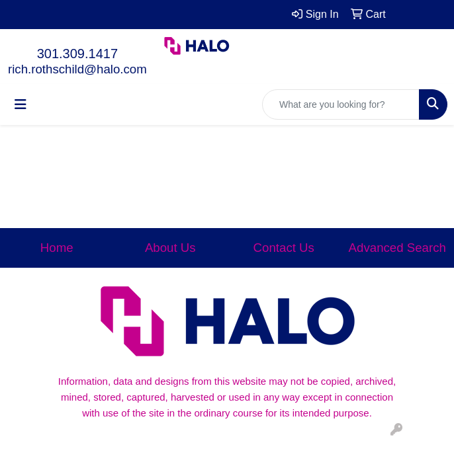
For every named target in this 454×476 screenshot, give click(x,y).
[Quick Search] (341, 104)
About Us (170, 248)
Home (57, 248)
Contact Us (284, 248)
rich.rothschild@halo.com (77, 69)
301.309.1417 (77, 54)
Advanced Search (397, 248)
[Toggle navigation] (21, 104)
